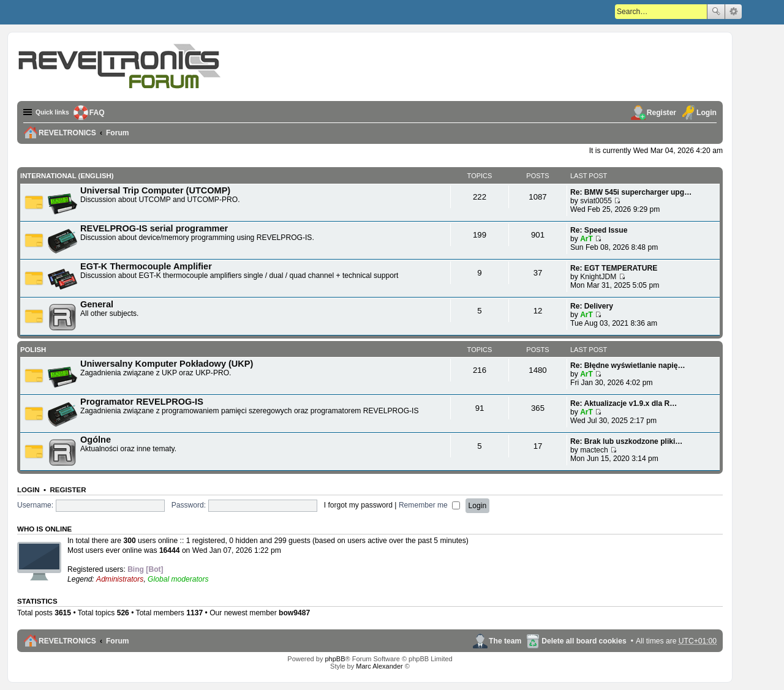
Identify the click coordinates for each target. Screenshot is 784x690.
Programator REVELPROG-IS (142, 401)
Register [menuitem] (661, 113)
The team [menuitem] (505, 640)
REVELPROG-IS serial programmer (154, 228)
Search (716, 12)
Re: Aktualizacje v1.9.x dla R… (624, 403)
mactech (594, 449)
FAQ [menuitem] (103, 113)
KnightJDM (598, 276)
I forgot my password (358, 504)
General (97, 304)
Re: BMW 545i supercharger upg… (631, 192)
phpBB (335, 659)
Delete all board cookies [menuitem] (584, 640)
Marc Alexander (379, 666)
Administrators (120, 579)
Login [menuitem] (707, 113)
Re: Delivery (592, 306)
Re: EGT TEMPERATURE (614, 268)
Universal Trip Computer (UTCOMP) (155, 190)
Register (68, 489)
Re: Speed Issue (599, 230)
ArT (586, 238)
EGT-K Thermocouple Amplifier (146, 266)
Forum (118, 640)
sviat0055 (596, 200)
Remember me (429, 504)
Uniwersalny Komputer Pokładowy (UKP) (167, 363)
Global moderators (178, 579)
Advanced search (733, 12)
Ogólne (96, 439)
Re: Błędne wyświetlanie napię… (628, 365)
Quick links (55, 113)
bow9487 (294, 612)
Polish (33, 349)
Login (28, 489)
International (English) (66, 176)
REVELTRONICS (67, 640)
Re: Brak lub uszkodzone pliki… (626, 441)
